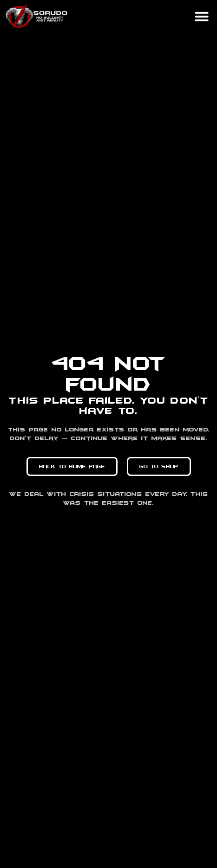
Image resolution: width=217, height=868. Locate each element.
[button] (202, 16)
